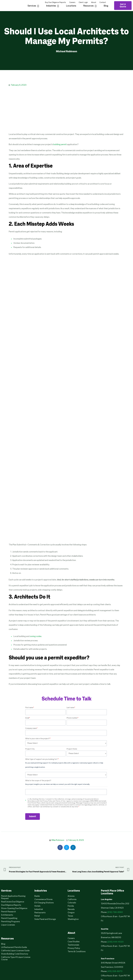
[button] (60, 847)
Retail (37, 916)
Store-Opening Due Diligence (14, 908)
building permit (60, 145)
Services (33, 6)
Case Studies (74, 942)
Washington (73, 919)
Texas (70, 916)
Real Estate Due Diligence (13, 902)
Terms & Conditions (77, 952)
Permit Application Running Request (13, 897)
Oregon (71, 913)
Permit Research (8, 912)
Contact (103, 3)
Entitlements (7, 915)
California (72, 899)
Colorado (72, 903)
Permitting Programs (10, 922)
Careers (72, 3)
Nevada (71, 909)
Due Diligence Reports (11, 905)
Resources (90, 6)
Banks (37, 896)
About (94, 3)
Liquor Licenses (8, 925)
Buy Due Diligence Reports (55, 3)
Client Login (83, 3)
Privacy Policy (74, 948)
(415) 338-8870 (115, 971)
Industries (53, 6)
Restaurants (40, 913)
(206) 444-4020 (115, 942)
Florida (71, 906)
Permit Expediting (9, 918)
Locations (71, 6)
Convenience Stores (43, 899)
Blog (106, 6)
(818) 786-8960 (115, 912)
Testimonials (73, 945)
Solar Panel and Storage (45, 919)
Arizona (71, 896)
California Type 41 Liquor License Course (16, 958)
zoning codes (36, 636)
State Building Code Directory (15, 954)
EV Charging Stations (44, 903)
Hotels (37, 906)
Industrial (39, 909)
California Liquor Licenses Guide (15, 951)
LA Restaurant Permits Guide (14, 947)
